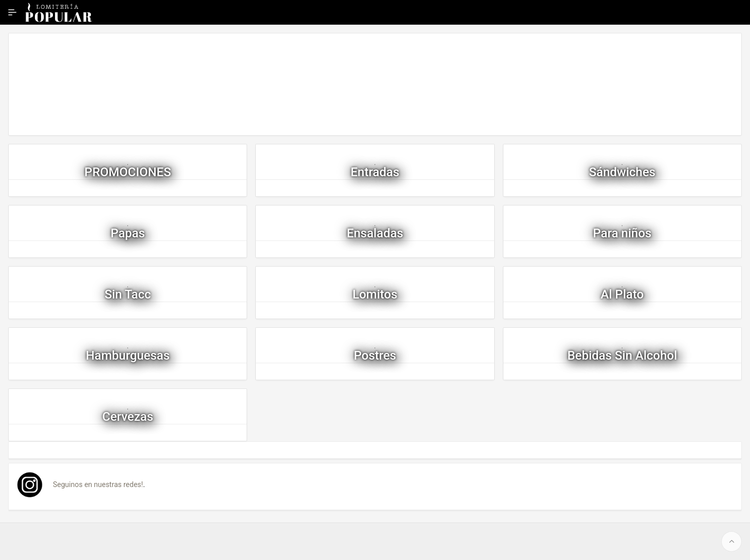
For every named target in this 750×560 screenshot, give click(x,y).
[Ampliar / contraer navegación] (12, 12)
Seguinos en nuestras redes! (98, 484)
